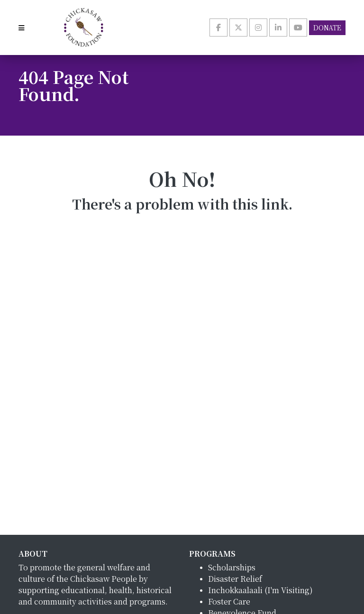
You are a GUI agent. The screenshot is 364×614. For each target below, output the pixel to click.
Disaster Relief (235, 579)
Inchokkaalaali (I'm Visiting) (260, 590)
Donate (327, 27)
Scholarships (232, 567)
